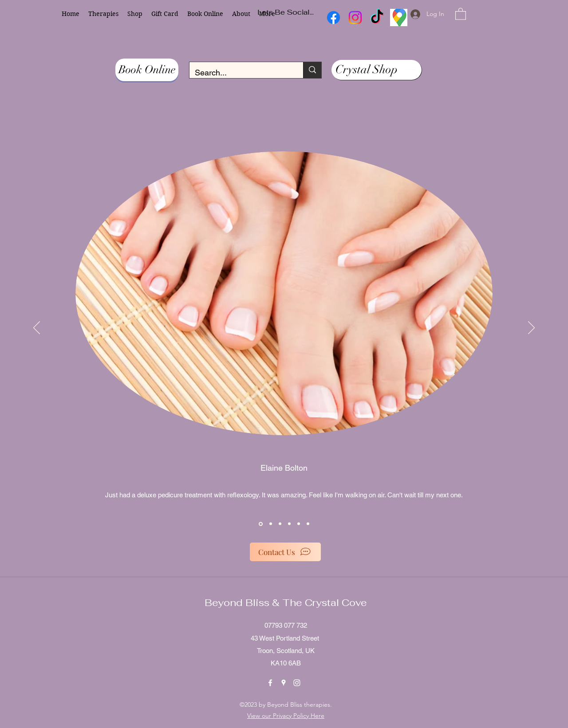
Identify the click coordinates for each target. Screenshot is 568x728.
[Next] (531, 328)
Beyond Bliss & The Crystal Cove (286, 602)
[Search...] (240, 73)
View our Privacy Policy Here (286, 716)
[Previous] (37, 328)
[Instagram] (297, 683)
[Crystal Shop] (377, 70)
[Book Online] (147, 70)
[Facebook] (270, 683)
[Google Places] (284, 683)
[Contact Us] (285, 552)
